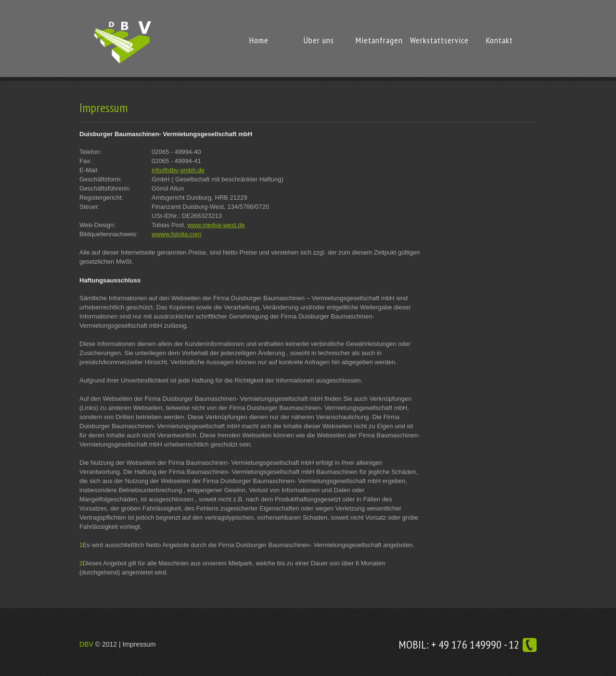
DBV (86, 644)
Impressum (139, 644)
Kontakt (500, 40)
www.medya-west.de (216, 225)
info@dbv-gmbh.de (178, 170)
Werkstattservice (439, 40)
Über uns (319, 40)
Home (259, 40)
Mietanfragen (379, 40)
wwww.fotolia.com (176, 234)
